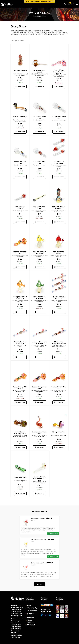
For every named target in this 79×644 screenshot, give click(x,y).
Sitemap (47, 636)
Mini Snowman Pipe (20, 73)
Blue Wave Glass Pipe (39, 209)
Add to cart (20, 89)
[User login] (65, 4)
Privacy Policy (31, 610)
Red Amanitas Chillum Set (59, 164)
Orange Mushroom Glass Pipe (20, 300)
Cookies (54, 636)
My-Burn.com (21, 635)
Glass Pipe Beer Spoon (39, 73)
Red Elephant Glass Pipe (39, 436)
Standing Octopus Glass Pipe (59, 209)
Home (35, 16)
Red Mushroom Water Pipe (44, 547)
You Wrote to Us (32, 596)
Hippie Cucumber (20, 481)
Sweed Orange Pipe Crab (59, 391)
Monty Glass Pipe (59, 435)
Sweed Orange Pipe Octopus (20, 391)
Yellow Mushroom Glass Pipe (39, 254)
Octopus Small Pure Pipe (59, 119)
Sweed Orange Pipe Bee (20, 254)
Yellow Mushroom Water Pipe (59, 523)
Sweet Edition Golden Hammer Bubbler (59, 74)
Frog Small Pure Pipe (20, 164)
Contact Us (31, 603)
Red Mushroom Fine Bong (28, 522)
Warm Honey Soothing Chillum (20, 436)
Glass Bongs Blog (32, 594)
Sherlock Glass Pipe (20, 119)
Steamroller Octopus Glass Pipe (59, 345)
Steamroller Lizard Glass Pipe (39, 345)
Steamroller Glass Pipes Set (59, 300)
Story (29, 591)
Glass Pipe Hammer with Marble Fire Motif (39, 482)
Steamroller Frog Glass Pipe (20, 345)
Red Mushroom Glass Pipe (59, 254)
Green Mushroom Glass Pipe (39, 300)
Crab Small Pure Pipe (39, 164)
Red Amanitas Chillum (20, 209)
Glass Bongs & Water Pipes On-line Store (22, 638)
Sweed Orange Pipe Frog (39, 391)
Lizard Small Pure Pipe (39, 119)
